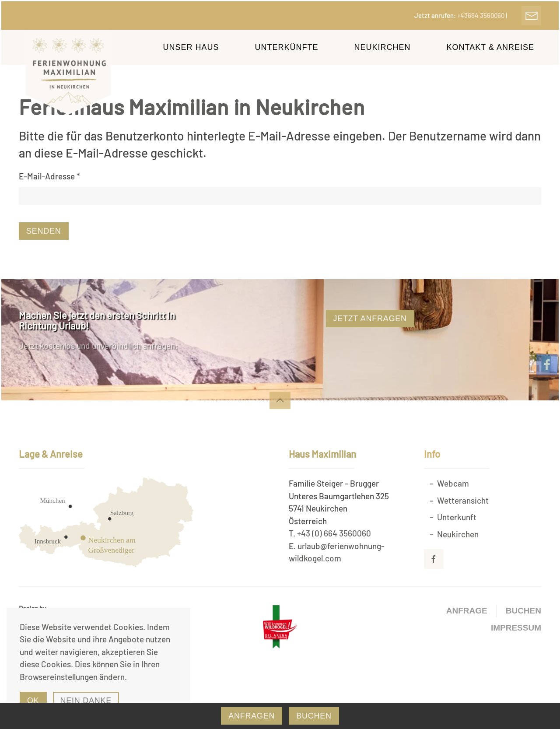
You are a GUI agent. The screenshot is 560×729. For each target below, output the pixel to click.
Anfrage (467, 611)
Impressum (516, 628)
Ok (33, 701)
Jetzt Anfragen (370, 319)
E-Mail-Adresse (49, 176)
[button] (280, 400)
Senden (44, 231)
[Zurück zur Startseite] (69, 72)
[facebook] (547, 364)
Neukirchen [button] (383, 47)
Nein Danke (86, 701)
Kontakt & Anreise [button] (490, 47)
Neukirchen (458, 534)
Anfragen (252, 716)
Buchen (523, 611)
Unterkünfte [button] (287, 47)
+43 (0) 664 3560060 (334, 533)
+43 (481, 15)
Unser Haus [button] (191, 47)
